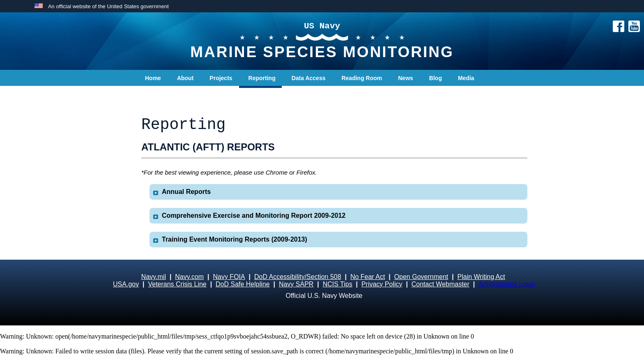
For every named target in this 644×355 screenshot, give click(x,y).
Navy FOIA (229, 277)
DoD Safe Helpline (243, 284)
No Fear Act (368, 277)
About (185, 78)
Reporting (262, 78)
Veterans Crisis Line (177, 284)
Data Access (309, 78)
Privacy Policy (382, 284)
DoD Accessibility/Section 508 (298, 277)
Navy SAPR (296, 284)
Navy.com (189, 277)
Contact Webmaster (440, 284)
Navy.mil (154, 277)
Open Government (421, 277)
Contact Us (160, 95)
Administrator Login (507, 284)
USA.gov (126, 284)
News (406, 78)
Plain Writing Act (481, 277)
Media (466, 78)
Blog (436, 78)
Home (153, 78)
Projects (221, 78)
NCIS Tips (338, 284)
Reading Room (362, 78)
